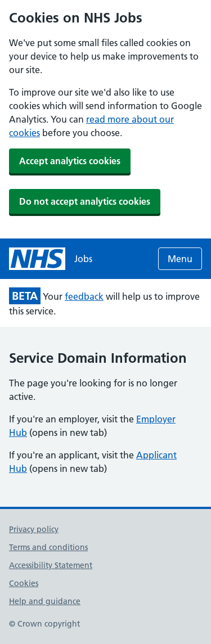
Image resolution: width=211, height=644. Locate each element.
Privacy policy (34, 529)
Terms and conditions (48, 547)
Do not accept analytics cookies (85, 201)
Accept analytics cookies (70, 161)
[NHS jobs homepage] (51, 259)
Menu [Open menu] (180, 259)
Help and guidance (45, 601)
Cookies (24, 583)
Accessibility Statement (51, 565)
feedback (84, 296)
